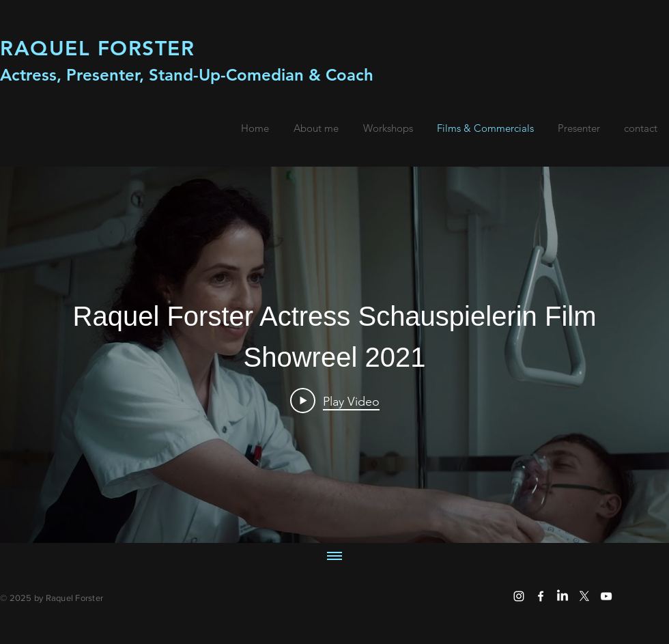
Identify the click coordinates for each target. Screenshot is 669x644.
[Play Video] (335, 401)
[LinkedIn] (563, 596)
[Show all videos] (334, 557)
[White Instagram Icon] (519, 596)
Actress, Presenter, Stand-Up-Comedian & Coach (187, 75)
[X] (584, 596)
